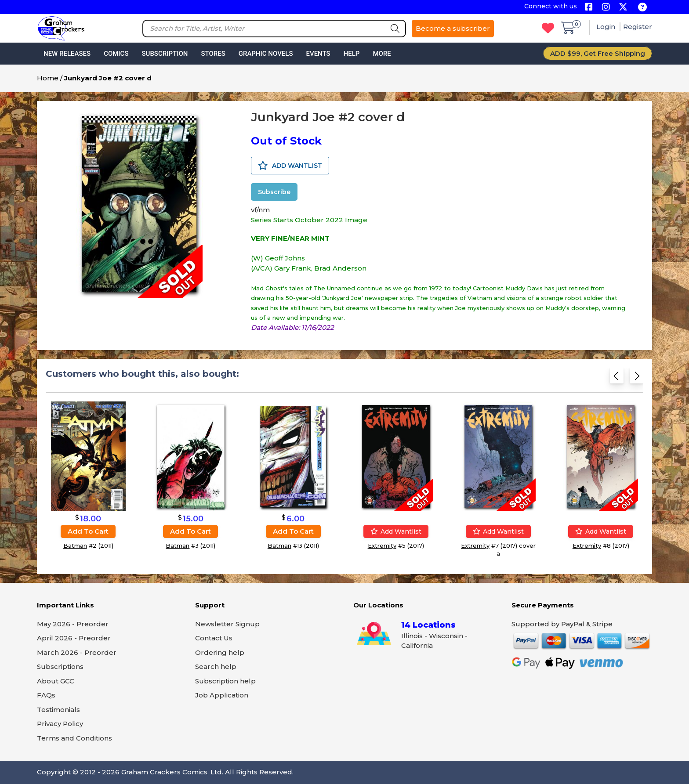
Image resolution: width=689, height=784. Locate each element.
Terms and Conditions (74, 738)
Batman (75, 546)
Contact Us (214, 638)
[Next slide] (636, 378)
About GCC (56, 681)
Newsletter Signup (227, 624)
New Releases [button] (67, 54)
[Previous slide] (617, 378)
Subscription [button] (165, 54)
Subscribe (274, 192)
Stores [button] (213, 54)
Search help (216, 667)
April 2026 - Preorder (74, 638)
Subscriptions (60, 667)
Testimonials (58, 710)
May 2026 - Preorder (73, 624)
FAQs (46, 695)
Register (638, 27)
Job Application (222, 695)
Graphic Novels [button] (266, 54)
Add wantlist (396, 531)
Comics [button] (116, 54)
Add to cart (88, 531)
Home (48, 78)
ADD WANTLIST (290, 166)
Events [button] (318, 54)
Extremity (382, 546)
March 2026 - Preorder (77, 652)
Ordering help (220, 652)
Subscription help (225, 681)
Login (607, 27)
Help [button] (352, 54)
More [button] (382, 54)
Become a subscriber (453, 28)
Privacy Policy (60, 724)
